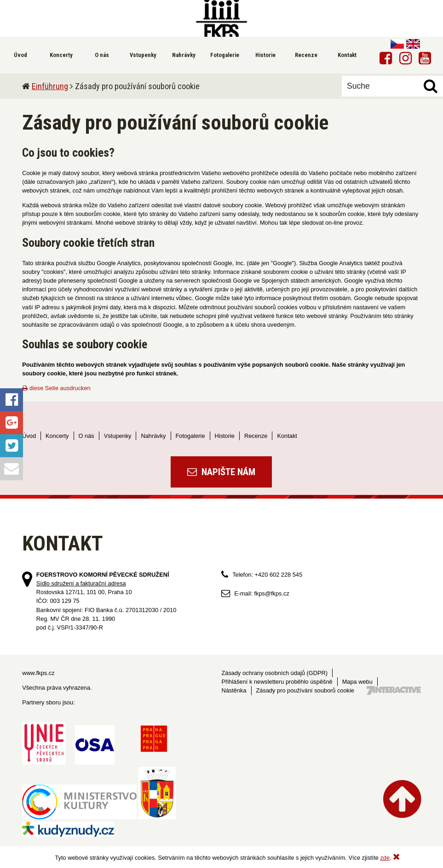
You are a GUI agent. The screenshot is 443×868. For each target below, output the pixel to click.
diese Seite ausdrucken (56, 388)
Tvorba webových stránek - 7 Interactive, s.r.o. (394, 690)
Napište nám (221, 472)
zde (385, 858)
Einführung (50, 86)
